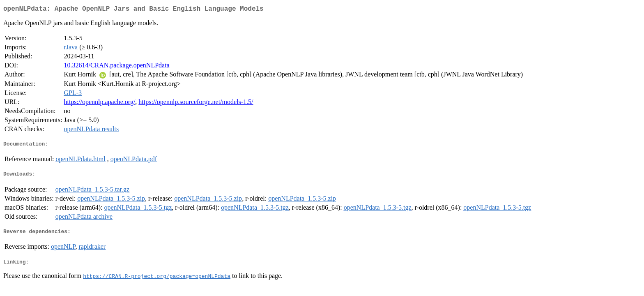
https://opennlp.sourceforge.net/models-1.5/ (196, 103)
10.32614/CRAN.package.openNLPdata (116, 67)
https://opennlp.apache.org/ (99, 103)
